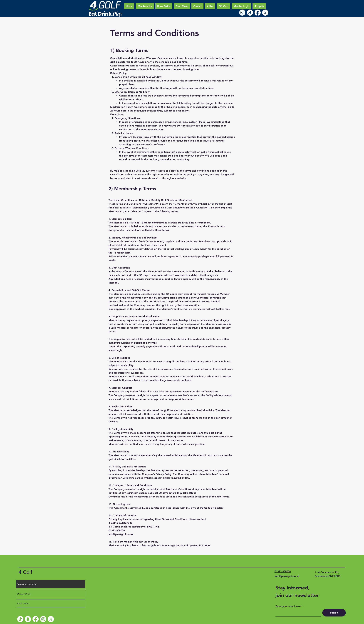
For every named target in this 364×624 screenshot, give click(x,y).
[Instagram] (242, 13)
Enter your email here (288, 606)
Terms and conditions (27, 584)
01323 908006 (283, 571)
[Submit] (334, 613)
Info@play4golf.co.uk (121, 534)
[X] (265, 13)
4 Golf (26, 572)
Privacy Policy (24, 594)
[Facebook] (258, 13)
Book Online (23, 604)
